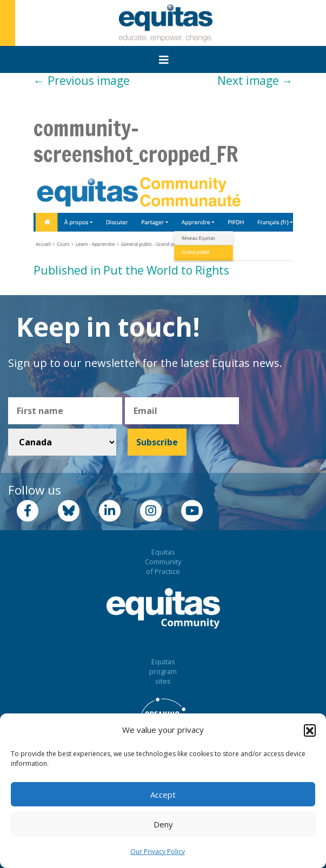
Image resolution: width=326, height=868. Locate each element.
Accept (163, 794)
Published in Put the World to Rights (131, 270)
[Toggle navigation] (164, 60)
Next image (255, 81)
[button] (310, 730)
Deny (163, 824)
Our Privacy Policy (158, 852)
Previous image (82, 81)
